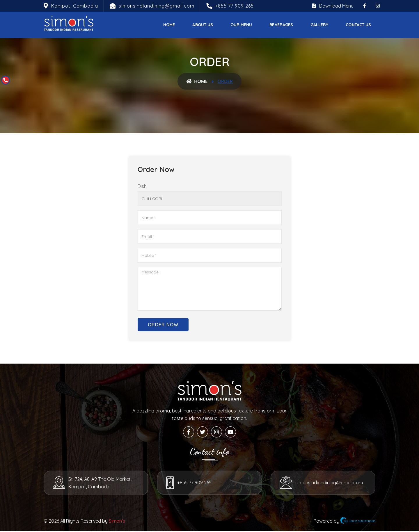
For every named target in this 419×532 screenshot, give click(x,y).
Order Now (163, 325)
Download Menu (333, 6)
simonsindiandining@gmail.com (329, 484)
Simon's (117, 522)
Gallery (319, 25)
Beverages (281, 25)
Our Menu (241, 25)
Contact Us (358, 25)
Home (169, 25)
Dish (142, 186)
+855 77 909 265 (234, 6)
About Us (203, 25)
